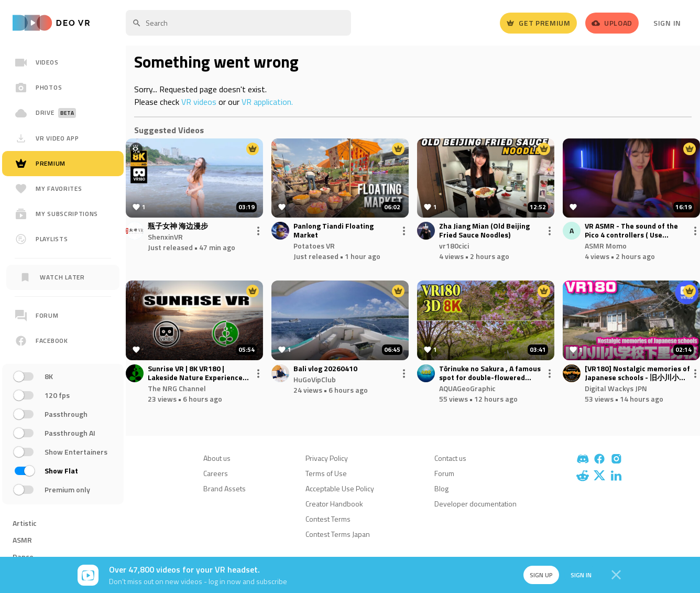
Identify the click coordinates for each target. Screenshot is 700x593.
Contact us (450, 458)
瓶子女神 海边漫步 (178, 226)
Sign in (578, 575)
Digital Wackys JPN (616, 388)
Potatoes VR (314, 246)
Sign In (667, 23)
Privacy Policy (327, 458)
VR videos (199, 102)
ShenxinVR (165, 237)
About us (217, 458)
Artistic (25, 523)
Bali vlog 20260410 (325, 369)
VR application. (267, 102)
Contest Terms (328, 519)
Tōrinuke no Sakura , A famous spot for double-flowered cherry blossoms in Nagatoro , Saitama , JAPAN (490, 373)
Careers (216, 473)
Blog (441, 488)
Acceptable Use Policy (340, 488)
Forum (444, 473)
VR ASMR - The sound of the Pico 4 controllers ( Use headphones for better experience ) (631, 231)
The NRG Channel (177, 388)
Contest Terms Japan (338, 534)
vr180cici (454, 246)
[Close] (616, 575)
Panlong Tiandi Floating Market (333, 231)
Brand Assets (225, 488)
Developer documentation (475, 504)
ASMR (22, 540)
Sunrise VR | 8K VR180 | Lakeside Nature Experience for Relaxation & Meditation (195, 373)
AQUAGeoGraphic (467, 388)
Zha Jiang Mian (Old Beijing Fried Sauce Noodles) (484, 231)
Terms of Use (326, 473)
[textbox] (238, 23)
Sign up (538, 575)
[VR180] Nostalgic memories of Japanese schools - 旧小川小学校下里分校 (637, 373)
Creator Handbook (334, 504)
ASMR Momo (606, 246)
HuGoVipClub (315, 379)
